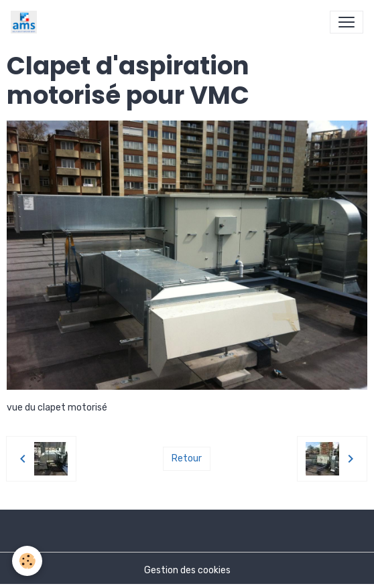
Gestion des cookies (187, 570)
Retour (187, 458)
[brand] (26, 22)
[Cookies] (27, 561)
